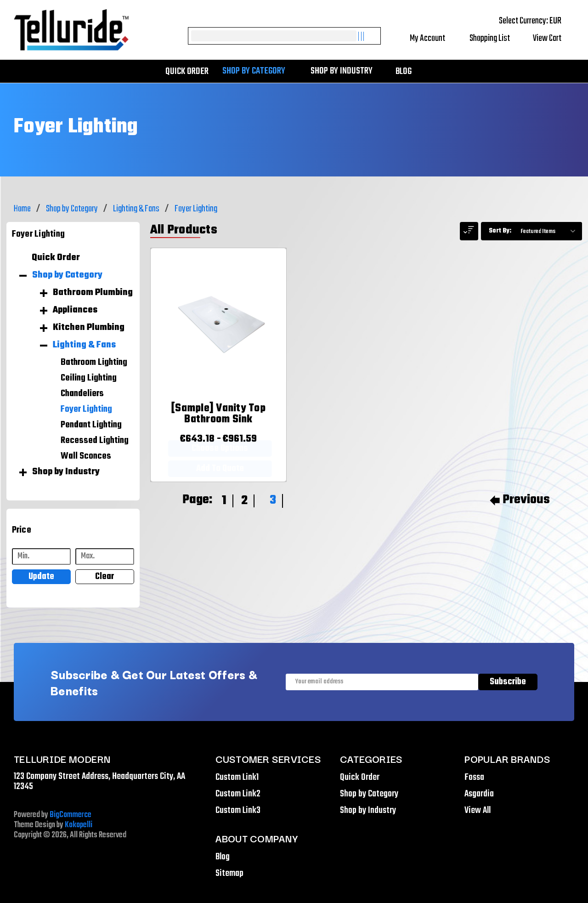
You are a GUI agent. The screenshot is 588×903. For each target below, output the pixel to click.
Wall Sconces (86, 456)
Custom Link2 (238, 794)
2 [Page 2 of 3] (244, 501)
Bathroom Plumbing (93, 293)
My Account (434, 38)
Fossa (474, 777)
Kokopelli (79, 825)
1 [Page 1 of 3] (224, 501)
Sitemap (229, 873)
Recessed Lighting (95, 441)
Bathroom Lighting (94, 363)
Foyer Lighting (86, 409)
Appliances (75, 310)
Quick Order (187, 71)
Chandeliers (82, 394)
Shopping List (495, 38)
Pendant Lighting (91, 425)
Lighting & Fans (84, 345)
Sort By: (500, 231)
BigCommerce (71, 815)
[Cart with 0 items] (554, 39)
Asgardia (479, 794)
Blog (404, 71)
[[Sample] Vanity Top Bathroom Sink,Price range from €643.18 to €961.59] (218, 416)
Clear (105, 576)
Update (41, 576)
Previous (520, 500)
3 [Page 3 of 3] (273, 500)
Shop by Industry (346, 71)
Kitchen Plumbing (89, 328)
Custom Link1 (237, 777)
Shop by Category (258, 71)
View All (478, 810)
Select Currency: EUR (537, 21)
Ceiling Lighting (89, 378)
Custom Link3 (238, 810)
